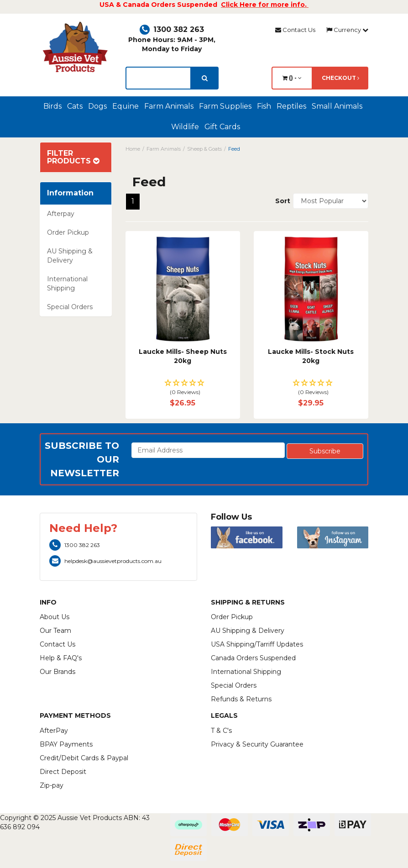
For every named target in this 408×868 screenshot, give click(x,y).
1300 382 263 (172, 29)
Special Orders (70, 307)
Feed (234, 149)
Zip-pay (52, 785)
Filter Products (73, 157)
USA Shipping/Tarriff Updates (257, 644)
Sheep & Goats (204, 149)
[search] (205, 78)
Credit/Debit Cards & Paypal (84, 758)
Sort (281, 201)
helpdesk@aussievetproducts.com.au (105, 561)
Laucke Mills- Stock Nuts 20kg (311, 356)
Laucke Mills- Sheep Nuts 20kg (183, 356)
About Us (55, 617)
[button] (183, 388)
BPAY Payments (66, 744)
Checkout (340, 78)
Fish (264, 106)
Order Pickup (68, 232)
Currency (347, 30)
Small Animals (337, 106)
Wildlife (185, 127)
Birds (52, 106)
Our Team (55, 631)
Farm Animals (169, 106)
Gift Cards (222, 127)
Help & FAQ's (61, 658)
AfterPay (54, 731)
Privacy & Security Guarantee (257, 744)
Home (133, 149)
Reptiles (291, 106)
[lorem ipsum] (158, 78)
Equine (126, 106)
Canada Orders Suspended (253, 658)
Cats (75, 106)
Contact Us (295, 30)
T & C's (221, 731)
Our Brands (58, 672)
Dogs (97, 106)
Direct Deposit (63, 772)
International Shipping (67, 284)
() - (292, 78)
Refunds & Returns (241, 699)
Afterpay (61, 214)
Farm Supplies (225, 106)
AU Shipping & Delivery (70, 256)
